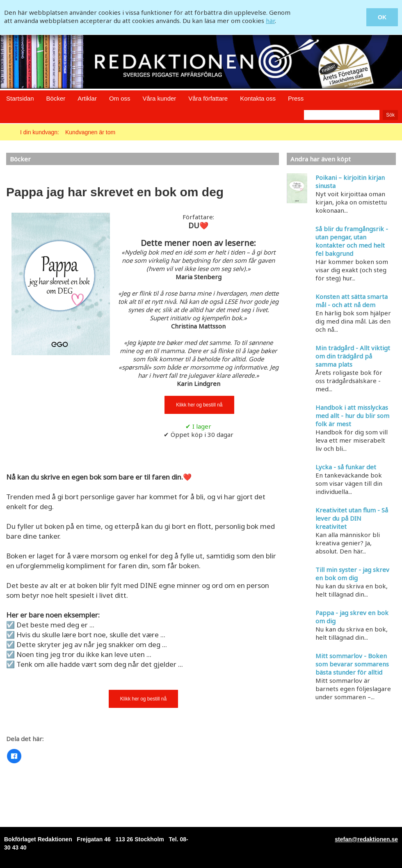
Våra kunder (160, 98)
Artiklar (87, 98)
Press (296, 98)
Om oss (120, 98)
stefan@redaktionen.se (366, 839)
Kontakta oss (258, 98)
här (270, 21)
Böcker (56, 98)
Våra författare (208, 98)
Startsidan (20, 98)
